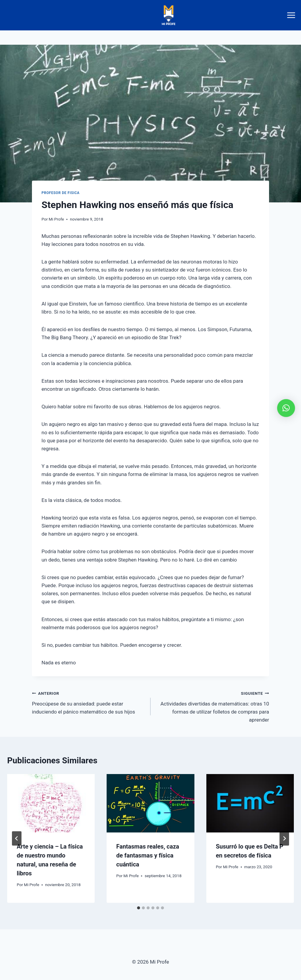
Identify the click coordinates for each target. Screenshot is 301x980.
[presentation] (51, 803)
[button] (286, 408)
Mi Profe (56, 219)
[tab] (139, 908)
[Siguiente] (284, 838)
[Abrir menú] (292, 15)
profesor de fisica (60, 193)
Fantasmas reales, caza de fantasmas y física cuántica (148, 855)
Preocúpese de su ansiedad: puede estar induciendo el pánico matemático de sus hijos (89, 702)
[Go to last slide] (17, 838)
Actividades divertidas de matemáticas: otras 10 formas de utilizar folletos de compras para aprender (212, 706)
